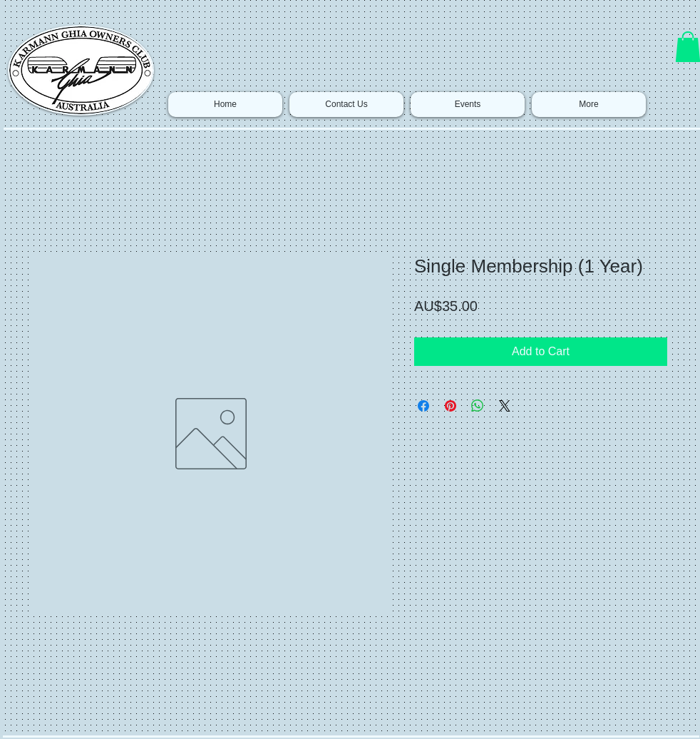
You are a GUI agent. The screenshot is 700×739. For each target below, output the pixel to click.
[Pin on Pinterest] (451, 406)
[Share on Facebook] (423, 406)
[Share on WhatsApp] (478, 406)
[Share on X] (505, 406)
